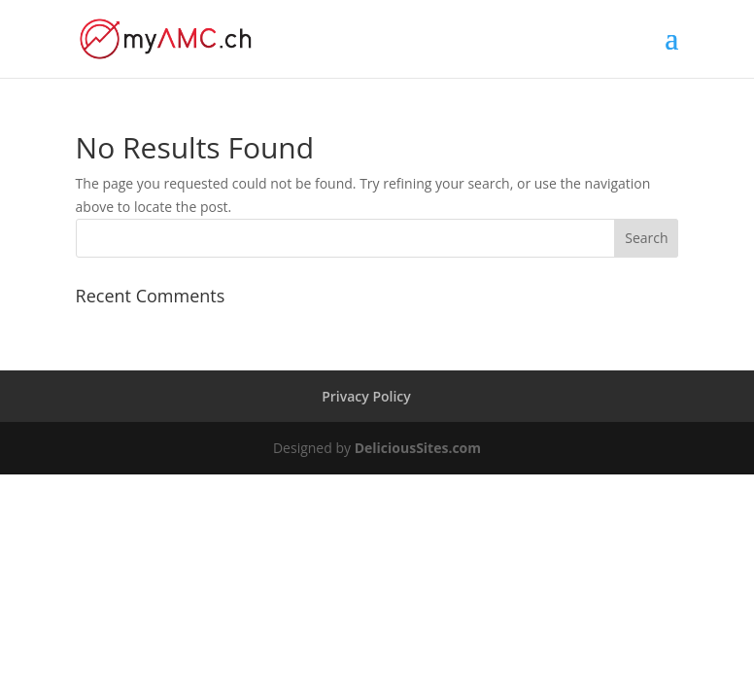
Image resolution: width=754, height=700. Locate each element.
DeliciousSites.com (418, 448)
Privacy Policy (366, 396)
